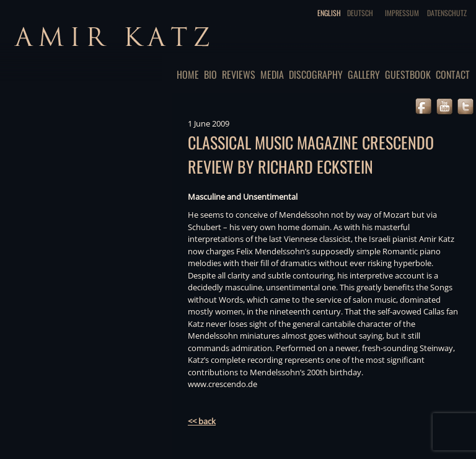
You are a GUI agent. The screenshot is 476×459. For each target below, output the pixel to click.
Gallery (364, 74)
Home (188, 74)
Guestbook (408, 74)
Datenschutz (447, 13)
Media (272, 74)
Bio (210, 74)
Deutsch (360, 13)
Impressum (402, 13)
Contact (453, 74)
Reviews (239, 74)
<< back (202, 421)
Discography (316, 74)
